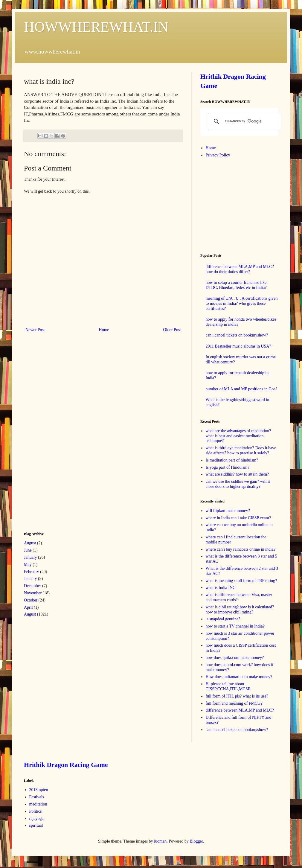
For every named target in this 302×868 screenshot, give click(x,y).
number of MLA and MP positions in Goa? (242, 389)
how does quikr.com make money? (235, 658)
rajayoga (36, 818)
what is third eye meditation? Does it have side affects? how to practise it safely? (241, 450)
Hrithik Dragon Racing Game (66, 765)
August (30, 543)
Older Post (172, 330)
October (31, 600)
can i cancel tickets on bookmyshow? (237, 335)
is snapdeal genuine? (223, 619)
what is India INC (221, 588)
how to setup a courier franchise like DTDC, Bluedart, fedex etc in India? (236, 285)
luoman (160, 841)
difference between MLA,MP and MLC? (240, 710)
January (30, 557)
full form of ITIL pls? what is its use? (237, 696)
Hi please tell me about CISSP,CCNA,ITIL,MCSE (228, 686)
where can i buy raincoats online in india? (241, 549)
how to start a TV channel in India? (235, 626)
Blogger (196, 841)
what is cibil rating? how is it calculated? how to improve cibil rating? (240, 610)
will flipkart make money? (228, 511)
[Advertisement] (69, 431)
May (28, 565)
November (33, 593)
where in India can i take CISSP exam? (238, 518)
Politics (36, 811)
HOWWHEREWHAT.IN (96, 27)
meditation (38, 804)
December (33, 586)
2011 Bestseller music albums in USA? (238, 346)
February (32, 572)
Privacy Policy (218, 155)
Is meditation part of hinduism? (232, 460)
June (28, 550)
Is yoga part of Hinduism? (228, 467)
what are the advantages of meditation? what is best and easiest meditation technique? (238, 436)
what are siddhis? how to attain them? (237, 474)
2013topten (39, 790)
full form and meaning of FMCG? (234, 703)
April (28, 607)
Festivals (37, 797)
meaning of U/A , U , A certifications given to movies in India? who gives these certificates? (242, 303)
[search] (244, 121)
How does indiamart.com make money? (239, 677)
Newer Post (35, 330)
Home (104, 330)
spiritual (36, 825)
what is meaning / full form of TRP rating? (241, 581)
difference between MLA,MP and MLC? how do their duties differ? (240, 269)
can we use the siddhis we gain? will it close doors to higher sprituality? (238, 484)
